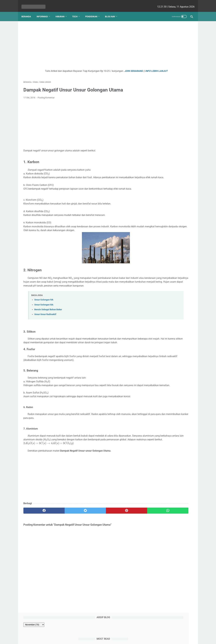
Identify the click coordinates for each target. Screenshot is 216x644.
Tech (77, 12)
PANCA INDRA (158, 64)
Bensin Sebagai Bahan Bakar (48, 318)
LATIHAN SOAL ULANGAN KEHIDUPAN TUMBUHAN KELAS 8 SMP (168, 75)
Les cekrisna (89, 639)
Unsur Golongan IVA (44, 308)
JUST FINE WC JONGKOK (164, 100)
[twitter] (66, 530)
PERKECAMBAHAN (160, 86)
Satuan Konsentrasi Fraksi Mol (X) (168, 93)
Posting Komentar (46, 99)
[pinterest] (94, 530)
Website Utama (108, 633)
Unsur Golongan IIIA (44, 313)
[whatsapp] (123, 530)
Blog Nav (112, 12)
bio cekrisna (101, 639)
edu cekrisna (114, 639)
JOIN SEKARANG (113, 68)
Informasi (44, 12)
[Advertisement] (80, 43)
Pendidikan (93, 12)
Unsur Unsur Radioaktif (45, 323)
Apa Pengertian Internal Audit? (166, 107)
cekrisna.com (127, 639)
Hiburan (62, 12)
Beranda (28, 12)
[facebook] (38, 530)
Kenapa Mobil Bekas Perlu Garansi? (169, 119)
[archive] (158, 30)
